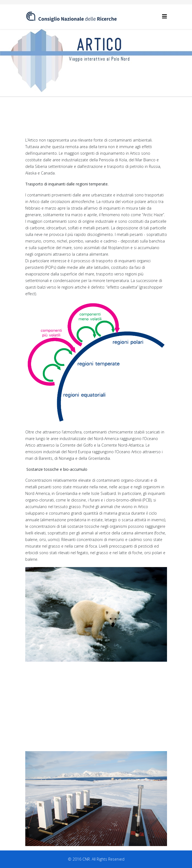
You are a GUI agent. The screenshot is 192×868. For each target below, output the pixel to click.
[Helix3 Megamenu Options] (165, 16)
